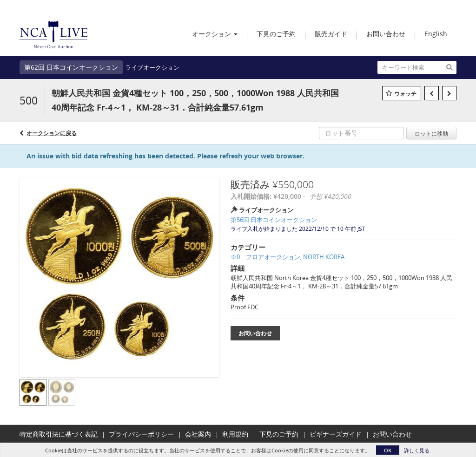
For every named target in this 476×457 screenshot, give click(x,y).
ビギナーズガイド (336, 434)
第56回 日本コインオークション (274, 220)
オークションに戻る (52, 133)
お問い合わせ (255, 333)
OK (388, 450)
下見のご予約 (279, 434)
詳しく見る (417, 450)
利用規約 (235, 434)
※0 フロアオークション (265, 257)
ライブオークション (152, 67)
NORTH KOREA (324, 257)
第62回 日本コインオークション (71, 67)
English (436, 34)
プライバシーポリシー (141, 434)
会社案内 (198, 434)
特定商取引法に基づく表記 (59, 434)
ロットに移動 (431, 133)
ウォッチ (405, 94)
